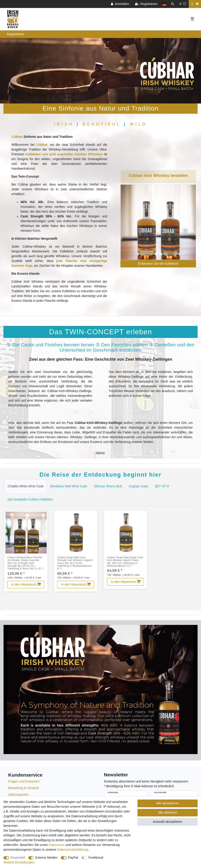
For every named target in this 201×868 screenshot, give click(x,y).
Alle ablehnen (167, 813)
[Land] (164, 4)
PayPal (73, 858)
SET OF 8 (162, 486)
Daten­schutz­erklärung (73, 850)
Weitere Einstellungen (19, 862)
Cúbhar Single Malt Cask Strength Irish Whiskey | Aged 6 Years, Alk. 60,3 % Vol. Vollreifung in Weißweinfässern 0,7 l (74, 564)
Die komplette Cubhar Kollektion (31, 499)
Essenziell (18, 858)
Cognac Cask (138, 486)
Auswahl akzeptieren (167, 822)
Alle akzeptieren (168, 803)
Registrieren (15, 34)
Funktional (96, 858)
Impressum (57, 845)
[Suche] (172, 4)
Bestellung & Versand (23, 789)
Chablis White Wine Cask (26, 486)
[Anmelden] (119, 4)
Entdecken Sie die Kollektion (158, 264)
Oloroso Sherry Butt (108, 486)
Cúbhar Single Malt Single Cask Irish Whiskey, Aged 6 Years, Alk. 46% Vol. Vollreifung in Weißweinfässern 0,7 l (125, 562)
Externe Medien (46, 858)
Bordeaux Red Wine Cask (69, 486)
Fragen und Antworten (24, 782)
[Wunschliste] (183, 4)
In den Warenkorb (26, 585)
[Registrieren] (146, 4)
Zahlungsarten (18, 795)
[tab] (26, 486)
